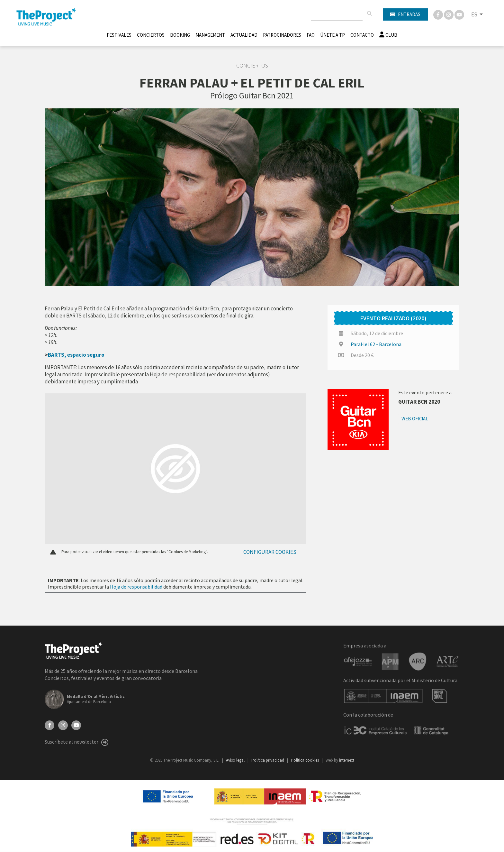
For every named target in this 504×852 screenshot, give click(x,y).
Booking (180, 35)
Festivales (119, 35)
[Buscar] (369, 14)
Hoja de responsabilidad (136, 587)
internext (347, 760)
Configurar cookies (270, 552)
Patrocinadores (282, 35)
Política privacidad (268, 760)
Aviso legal (236, 760)
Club (388, 35)
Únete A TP (333, 35)
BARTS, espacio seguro (76, 355)
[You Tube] (459, 14)
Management (210, 35)
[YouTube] (76, 725)
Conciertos (151, 35)
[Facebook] (439, 14)
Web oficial (415, 419)
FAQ (311, 35)
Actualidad (244, 35)
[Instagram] (449, 14)
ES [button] (475, 14)
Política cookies (305, 760)
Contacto (362, 35)
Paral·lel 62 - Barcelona (376, 344)
